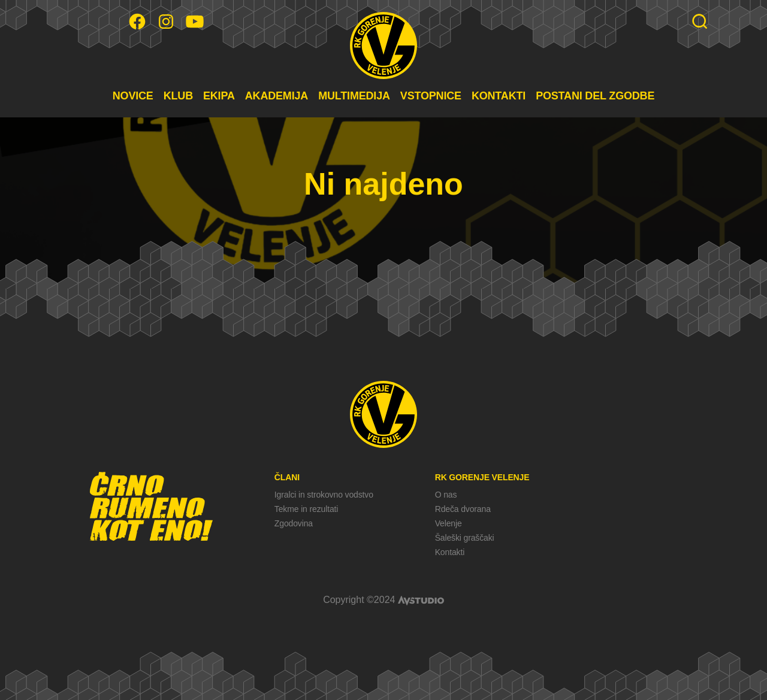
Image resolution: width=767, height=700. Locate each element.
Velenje (449, 523)
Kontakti (450, 552)
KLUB (178, 96)
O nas (446, 495)
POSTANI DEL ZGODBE (595, 96)
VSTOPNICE (431, 96)
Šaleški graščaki (465, 538)
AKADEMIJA (277, 96)
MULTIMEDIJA (354, 96)
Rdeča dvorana (463, 509)
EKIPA (219, 96)
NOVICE (133, 96)
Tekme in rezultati (306, 509)
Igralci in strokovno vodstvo (324, 495)
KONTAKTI (499, 96)
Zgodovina (294, 523)
